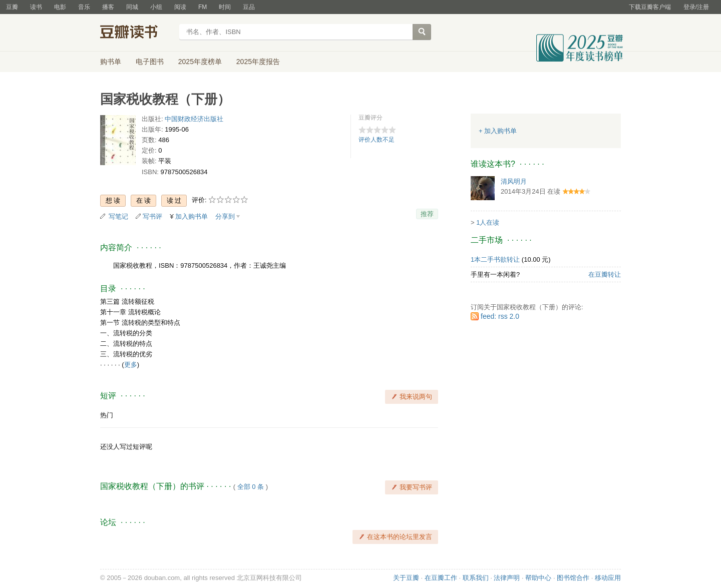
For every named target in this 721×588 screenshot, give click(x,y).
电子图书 (150, 62)
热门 (107, 415)
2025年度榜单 (200, 62)
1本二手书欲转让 (495, 259)
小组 (156, 7)
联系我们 (476, 578)
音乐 (84, 7)
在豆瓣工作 (441, 578)
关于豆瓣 (406, 578)
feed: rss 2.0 (500, 316)
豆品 (249, 7)
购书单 (111, 62)
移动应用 (608, 578)
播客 (108, 7)
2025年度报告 (258, 62)
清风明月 (514, 181)
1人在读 (488, 222)
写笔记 (118, 216)
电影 (60, 7)
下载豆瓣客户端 (650, 7)
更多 (131, 365)
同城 (132, 7)
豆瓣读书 (136, 33)
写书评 (152, 216)
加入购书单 (192, 216)
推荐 (427, 214)
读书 (36, 7)
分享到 (225, 216)
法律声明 (507, 578)
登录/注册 (696, 7)
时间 (225, 7)
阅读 (180, 7)
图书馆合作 (573, 578)
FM (203, 7)
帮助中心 (538, 578)
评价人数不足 (377, 140)
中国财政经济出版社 (194, 119)
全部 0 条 (251, 487)
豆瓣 (12, 7)
